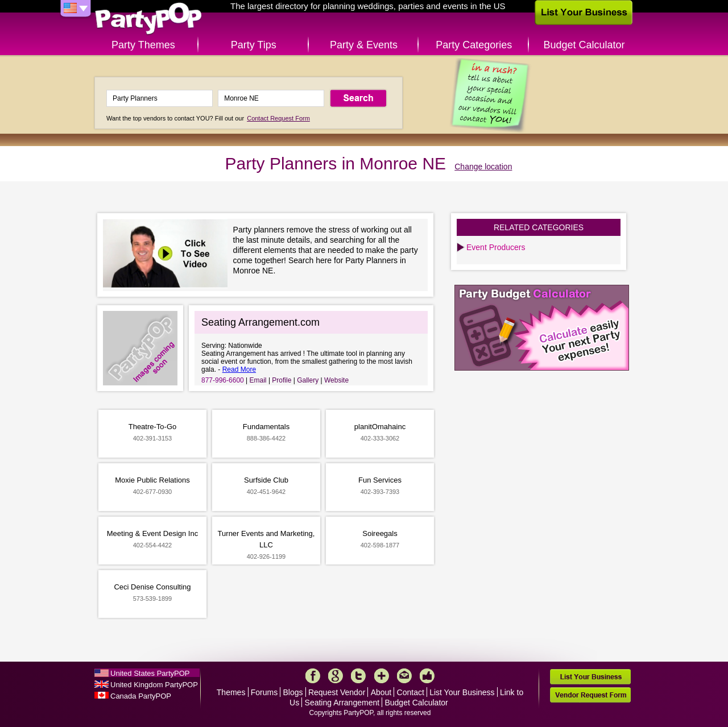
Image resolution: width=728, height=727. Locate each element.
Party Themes (143, 45)
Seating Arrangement (342, 703)
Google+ (336, 676)
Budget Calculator (584, 45)
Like (427, 676)
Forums (264, 692)
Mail (404, 676)
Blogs (293, 692)
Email (258, 380)
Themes (231, 692)
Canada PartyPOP (141, 696)
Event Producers (496, 247)
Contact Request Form (278, 118)
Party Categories (474, 45)
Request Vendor (337, 692)
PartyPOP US (148, 19)
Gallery (308, 380)
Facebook (313, 676)
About (381, 692)
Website (336, 380)
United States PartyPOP (150, 673)
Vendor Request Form (590, 695)
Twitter (358, 676)
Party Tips (254, 45)
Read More (239, 369)
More (382, 676)
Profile (282, 380)
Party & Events (364, 45)
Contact (411, 692)
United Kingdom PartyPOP (154, 685)
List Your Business (462, 692)
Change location (483, 167)
